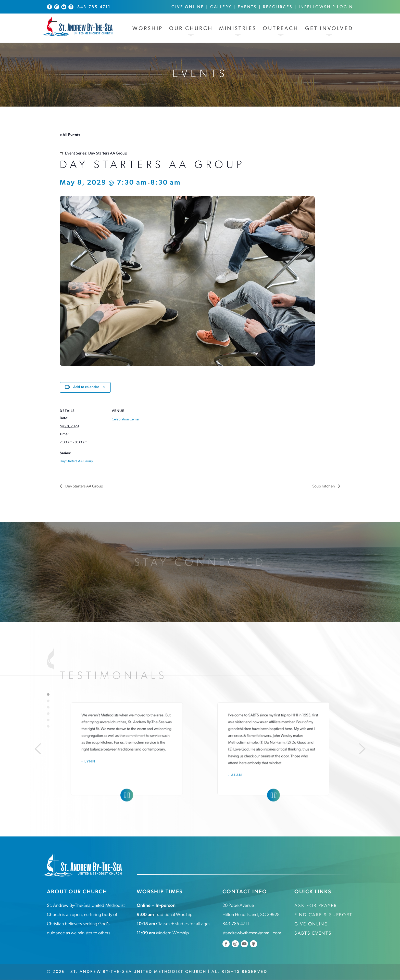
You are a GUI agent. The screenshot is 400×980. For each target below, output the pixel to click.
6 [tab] (48, 726)
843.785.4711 (94, 7)
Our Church (191, 29)
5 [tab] (48, 720)
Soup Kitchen (324, 486)
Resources (278, 7)
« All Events (70, 135)
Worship (148, 29)
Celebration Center (126, 420)
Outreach (281, 29)
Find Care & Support (323, 915)
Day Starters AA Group (76, 461)
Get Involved (329, 29)
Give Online (188, 7)
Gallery (221, 7)
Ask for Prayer (316, 906)
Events (247, 7)
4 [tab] (48, 714)
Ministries (238, 29)
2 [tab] (48, 701)
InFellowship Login (326, 7)
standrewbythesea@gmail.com (252, 933)
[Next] (362, 749)
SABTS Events (313, 933)
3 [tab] (48, 707)
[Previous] (38, 749)
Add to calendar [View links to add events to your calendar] (86, 387)
